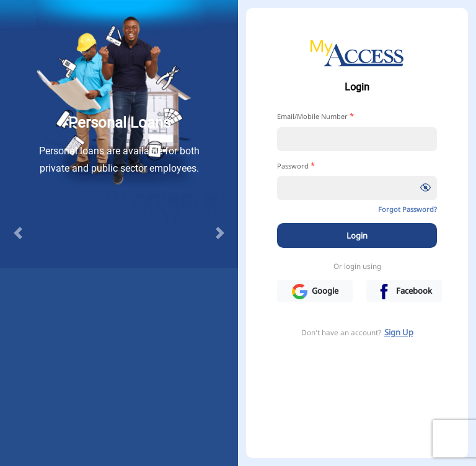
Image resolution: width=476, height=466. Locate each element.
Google (315, 292)
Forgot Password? (408, 209)
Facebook (404, 292)
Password (296, 165)
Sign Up (399, 332)
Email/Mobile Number (315, 116)
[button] (18, 233)
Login (357, 235)
